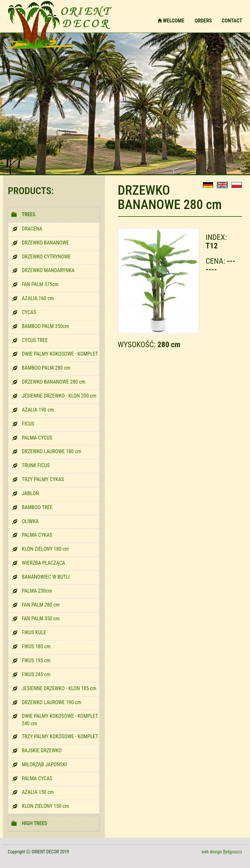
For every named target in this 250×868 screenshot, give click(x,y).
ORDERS (203, 21)
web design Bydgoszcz (222, 852)
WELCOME (171, 21)
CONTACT (232, 21)
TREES (28, 214)
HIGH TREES (35, 823)
